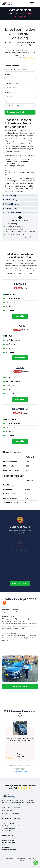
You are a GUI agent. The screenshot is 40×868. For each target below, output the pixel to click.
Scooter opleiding (9, 845)
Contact (6, 847)
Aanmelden (20, 316)
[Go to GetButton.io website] (36, 866)
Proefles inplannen (10, 849)
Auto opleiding (10, 196)
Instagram (6, 830)
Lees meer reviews (20, 771)
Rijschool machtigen (12, 208)
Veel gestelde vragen (12, 212)
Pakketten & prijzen (12, 200)
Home (9, 14)
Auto (16, 14)
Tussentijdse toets (11, 204)
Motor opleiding (9, 843)
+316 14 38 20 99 (9, 828)
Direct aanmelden (16, 112)
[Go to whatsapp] (36, 863)
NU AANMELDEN (20, 584)
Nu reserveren (20, 687)
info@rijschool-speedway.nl (13, 826)
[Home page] (8, 3)
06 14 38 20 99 (8, 824)
